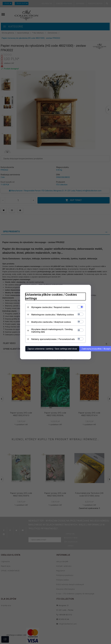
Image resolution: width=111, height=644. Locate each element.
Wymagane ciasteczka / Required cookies (51, 307)
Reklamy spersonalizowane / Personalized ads (53, 339)
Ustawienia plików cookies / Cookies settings (51, 296)
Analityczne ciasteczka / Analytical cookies (51, 322)
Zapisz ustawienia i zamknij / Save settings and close (52, 349)
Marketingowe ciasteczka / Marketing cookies (53, 315)
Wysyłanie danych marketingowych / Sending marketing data (52, 330)
